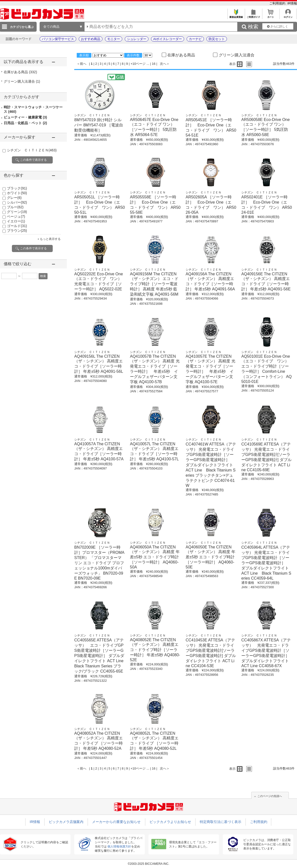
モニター (114, 39)
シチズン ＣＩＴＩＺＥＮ (32, 150)
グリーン (17, 212)
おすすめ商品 (91, 39)
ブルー (15, 207)
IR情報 (292, 3)
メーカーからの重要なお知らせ (116, 822)
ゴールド (17, 226)
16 (154, 64)
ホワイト (17, 193)
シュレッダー (137, 39)
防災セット (217, 39)
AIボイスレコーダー (168, 39)
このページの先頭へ (270, 796)
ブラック (17, 188)
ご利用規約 (278, 3)
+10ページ (138, 64)
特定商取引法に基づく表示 (221, 822)
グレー (14, 198)
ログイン (288, 16)
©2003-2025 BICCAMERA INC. (148, 864)
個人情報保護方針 (119, 846)
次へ (163, 64)
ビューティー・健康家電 (25, 117)
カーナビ (195, 39)
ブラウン (17, 231)
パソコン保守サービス (58, 39)
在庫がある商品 (20, 72)
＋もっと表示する (49, 239)
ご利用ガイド (253, 16)
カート (271, 16)
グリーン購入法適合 (22, 81)
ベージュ (16, 216)
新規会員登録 (236, 16)
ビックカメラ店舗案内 (66, 822)
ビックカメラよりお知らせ (170, 822)
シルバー (17, 202)
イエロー (16, 221)
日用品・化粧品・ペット (25, 123)
